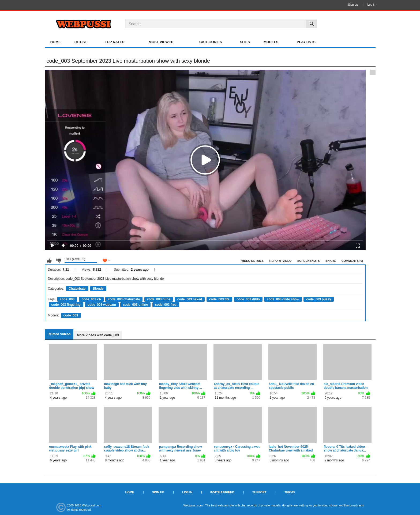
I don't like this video (58, 260)
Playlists (306, 42)
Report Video (280, 261)
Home (56, 42)
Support (259, 492)
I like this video (49, 260)
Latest (80, 42)
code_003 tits (219, 299)
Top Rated (115, 42)
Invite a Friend (222, 492)
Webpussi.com (92, 505)
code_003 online (135, 305)
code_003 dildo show (283, 299)
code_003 (67, 299)
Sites (245, 42)
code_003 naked (190, 299)
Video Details (253, 261)
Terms (290, 492)
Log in (372, 5)
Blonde (98, 289)
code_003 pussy (319, 299)
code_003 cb (91, 299)
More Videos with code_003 (98, 335)
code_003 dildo (248, 299)
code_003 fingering (66, 305)
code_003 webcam (102, 305)
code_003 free (166, 305)
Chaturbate (77, 289)
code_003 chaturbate (124, 299)
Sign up (353, 5)
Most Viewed (161, 42)
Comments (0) (352, 261)
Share (331, 261)
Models (271, 42)
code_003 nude (159, 299)
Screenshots (309, 261)
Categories (211, 42)
